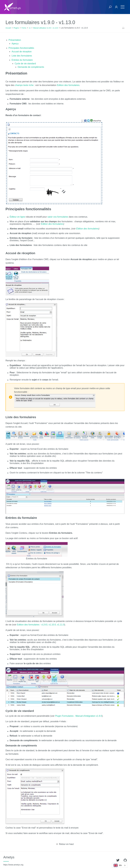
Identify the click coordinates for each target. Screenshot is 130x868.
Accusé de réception (22, 52)
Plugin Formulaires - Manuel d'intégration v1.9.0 (78, 716)
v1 (30, 28)
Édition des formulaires (52, 224)
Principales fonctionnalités (21, 48)
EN (118, 865)
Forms (24, 28)
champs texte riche (24, 85)
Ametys (13, 861)
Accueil (8, 28)
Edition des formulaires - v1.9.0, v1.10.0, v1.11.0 (41, 625)
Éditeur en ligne (17, 217)
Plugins (16, 28)
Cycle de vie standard (25, 64)
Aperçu (15, 44)
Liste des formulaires (22, 56)
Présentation (15, 40)
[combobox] (120, 865)
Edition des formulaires (68, 85)
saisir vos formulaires (58, 217)
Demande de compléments (31, 67)
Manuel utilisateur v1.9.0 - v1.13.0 (46, 28)
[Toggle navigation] (123, 7)
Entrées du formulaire (22, 60)
